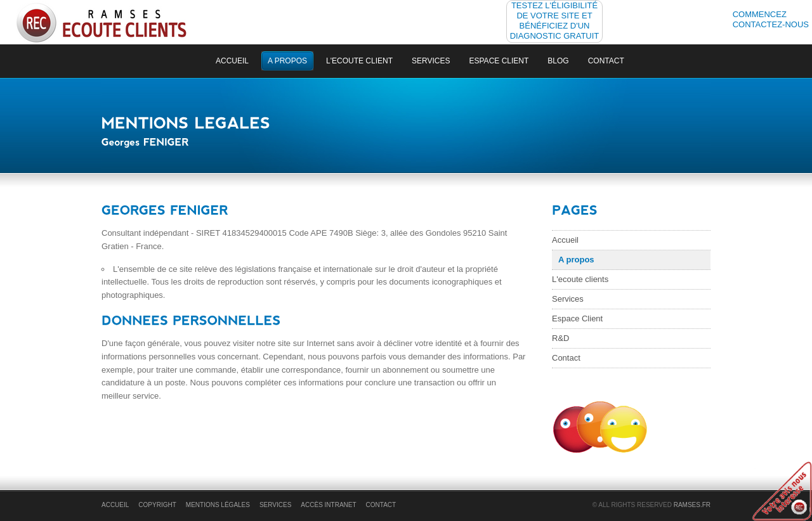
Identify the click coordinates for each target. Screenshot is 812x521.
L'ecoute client (359, 61)
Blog (558, 61)
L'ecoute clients (580, 279)
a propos (287, 61)
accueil (232, 61)
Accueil (565, 240)
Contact (606, 61)
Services (431, 61)
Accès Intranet (328, 505)
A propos (576, 260)
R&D (560, 338)
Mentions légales (218, 505)
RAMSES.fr (692, 505)
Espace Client (499, 61)
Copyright (157, 505)
